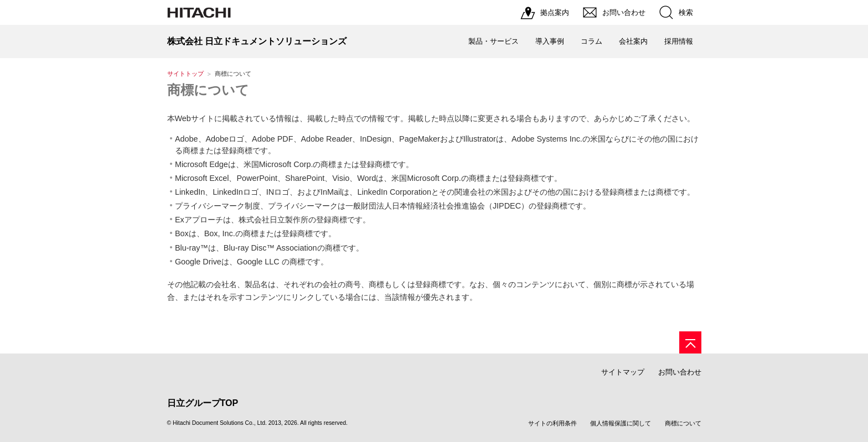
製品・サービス (494, 41)
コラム (591, 41)
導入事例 (550, 41)
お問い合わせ (680, 372)
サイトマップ (623, 372)
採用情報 (679, 41)
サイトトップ (185, 74)
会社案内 (633, 41)
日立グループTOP (203, 403)
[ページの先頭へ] (690, 342)
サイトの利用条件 (552, 423)
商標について (208, 90)
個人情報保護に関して (621, 423)
